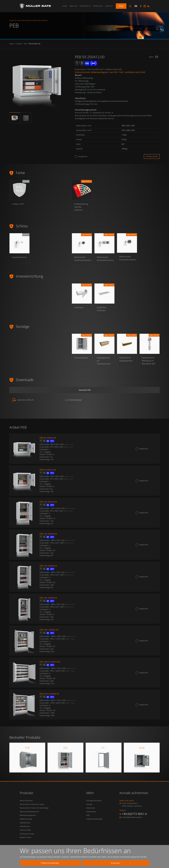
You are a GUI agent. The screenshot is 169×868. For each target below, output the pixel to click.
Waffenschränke (26, 822)
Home (65, 6)
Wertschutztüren (26, 803)
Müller (12, 45)
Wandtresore (25, 829)
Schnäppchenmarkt (94, 803)
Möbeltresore (25, 825)
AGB (88, 818)
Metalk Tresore (26, 841)
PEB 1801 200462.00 (49, 632)
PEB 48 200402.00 (48, 440)
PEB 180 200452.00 (49, 600)
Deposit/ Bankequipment (29, 814)
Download (98, 6)
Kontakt (109, 6)
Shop (121, 6)
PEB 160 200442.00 (49, 568)
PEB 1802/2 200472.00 (50, 664)
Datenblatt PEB (84, 391)
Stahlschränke (25, 833)
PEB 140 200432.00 (49, 536)
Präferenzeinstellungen (82, 863)
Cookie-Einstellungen (94, 822)
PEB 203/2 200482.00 (50, 696)
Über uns (73, 6)
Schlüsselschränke (27, 837)
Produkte (85, 6)
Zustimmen (125, 863)
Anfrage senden (152, 158)
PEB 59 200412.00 (34, 45)
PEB (25, 45)
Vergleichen (83, 158)
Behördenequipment (28, 818)
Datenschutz (91, 814)
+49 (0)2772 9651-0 (134, 816)
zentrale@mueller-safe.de (132, 819)
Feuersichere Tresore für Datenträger (34, 810)
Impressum (91, 810)
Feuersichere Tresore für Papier (32, 806)
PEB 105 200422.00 (49, 504)
